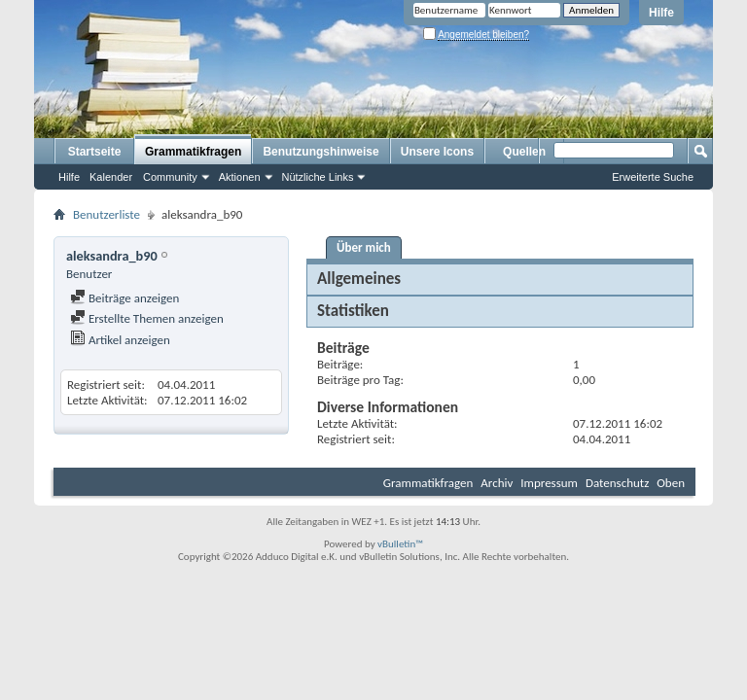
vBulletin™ (400, 544)
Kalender (111, 177)
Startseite (95, 152)
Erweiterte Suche (653, 177)
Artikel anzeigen (120, 340)
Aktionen (240, 177)
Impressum (549, 483)
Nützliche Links (318, 177)
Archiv (497, 483)
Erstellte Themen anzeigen (147, 318)
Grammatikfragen (193, 152)
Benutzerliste (107, 214)
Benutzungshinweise (320, 152)
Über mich (364, 247)
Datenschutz (617, 483)
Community (170, 177)
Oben (671, 483)
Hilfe (661, 13)
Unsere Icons (437, 152)
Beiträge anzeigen (124, 298)
